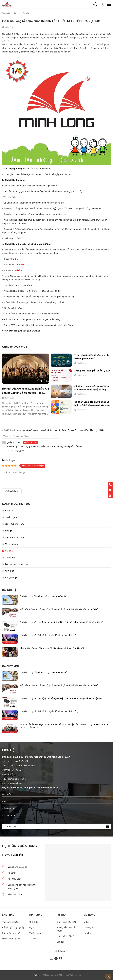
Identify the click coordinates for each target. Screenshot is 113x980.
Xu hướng (8, 557)
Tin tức (33, 939)
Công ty (7, 511)
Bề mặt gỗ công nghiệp (13, 927)
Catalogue (88, 927)
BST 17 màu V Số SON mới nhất (19, 766)
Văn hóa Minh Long (13, 537)
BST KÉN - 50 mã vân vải (16, 761)
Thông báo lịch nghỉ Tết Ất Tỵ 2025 (92, 371)
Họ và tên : (8, 794)
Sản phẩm (8, 915)
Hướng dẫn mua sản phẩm (66, 929)
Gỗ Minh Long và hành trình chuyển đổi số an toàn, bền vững (49, 635)
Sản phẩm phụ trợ (11, 933)
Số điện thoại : (10, 808)
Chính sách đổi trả (65, 936)
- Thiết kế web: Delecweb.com (70, 975)
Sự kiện (7, 551)
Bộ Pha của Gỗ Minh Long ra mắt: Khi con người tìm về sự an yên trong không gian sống (26, 391)
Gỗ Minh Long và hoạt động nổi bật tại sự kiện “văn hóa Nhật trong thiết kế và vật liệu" (61, 622)
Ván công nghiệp (10, 922)
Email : (6, 801)
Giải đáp (61, 942)
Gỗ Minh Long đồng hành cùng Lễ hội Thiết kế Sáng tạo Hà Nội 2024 (92, 404)
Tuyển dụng (9, 517)
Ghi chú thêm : (9, 816)
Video (86, 922)
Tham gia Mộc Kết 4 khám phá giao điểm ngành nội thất (92, 357)
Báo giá (7, 531)
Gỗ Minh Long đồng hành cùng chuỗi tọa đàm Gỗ (43, 596)
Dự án (32, 927)
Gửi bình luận (12, 491)
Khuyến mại (9, 577)
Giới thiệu (8, 571)
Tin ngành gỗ (10, 544)
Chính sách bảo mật (66, 922)
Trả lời (9, 451)
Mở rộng (89, 915)
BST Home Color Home (15, 779)
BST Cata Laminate (13, 783)
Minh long (36, 915)
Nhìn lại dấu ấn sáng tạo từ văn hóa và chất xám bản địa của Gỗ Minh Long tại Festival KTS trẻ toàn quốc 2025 (64, 726)
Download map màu (12, 939)
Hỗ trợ (61, 915)
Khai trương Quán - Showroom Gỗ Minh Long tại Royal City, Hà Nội (52, 648)
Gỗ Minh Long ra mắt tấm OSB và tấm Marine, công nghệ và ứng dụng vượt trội (92, 388)
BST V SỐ (8, 774)
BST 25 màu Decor (12, 770)
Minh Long (60, 951)
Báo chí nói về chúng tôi (15, 564)
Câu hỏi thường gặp (13, 524)
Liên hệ (87, 933)
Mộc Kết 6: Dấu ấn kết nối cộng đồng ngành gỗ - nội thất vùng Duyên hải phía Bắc (59, 609)
